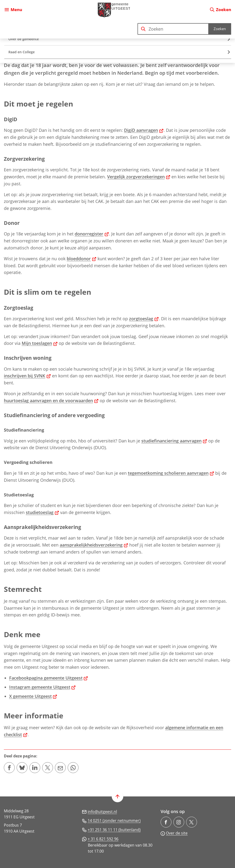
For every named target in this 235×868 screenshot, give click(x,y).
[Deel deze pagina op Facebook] (9, 768)
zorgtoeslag (144, 319)
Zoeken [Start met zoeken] (220, 29)
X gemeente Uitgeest (33, 696)
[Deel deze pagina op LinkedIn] (35, 768)
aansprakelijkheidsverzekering (94, 545)
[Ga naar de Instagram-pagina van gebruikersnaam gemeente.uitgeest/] (179, 822)
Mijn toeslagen (40, 343)
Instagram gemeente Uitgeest (42, 687)
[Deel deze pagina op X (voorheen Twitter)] (48, 768)
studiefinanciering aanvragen (174, 441)
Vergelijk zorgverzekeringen (139, 177)
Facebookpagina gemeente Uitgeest (49, 678)
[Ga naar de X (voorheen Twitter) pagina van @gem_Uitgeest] (192, 822)
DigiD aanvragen (144, 130)
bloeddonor (82, 259)
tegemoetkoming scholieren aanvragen (171, 473)
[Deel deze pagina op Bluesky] (22, 768)
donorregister (92, 234)
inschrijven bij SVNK (27, 376)
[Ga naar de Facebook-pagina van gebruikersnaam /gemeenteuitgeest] (166, 822)
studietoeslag (42, 512)
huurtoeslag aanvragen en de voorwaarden (51, 401)
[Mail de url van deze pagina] (60, 768)
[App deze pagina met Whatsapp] (73, 768)
